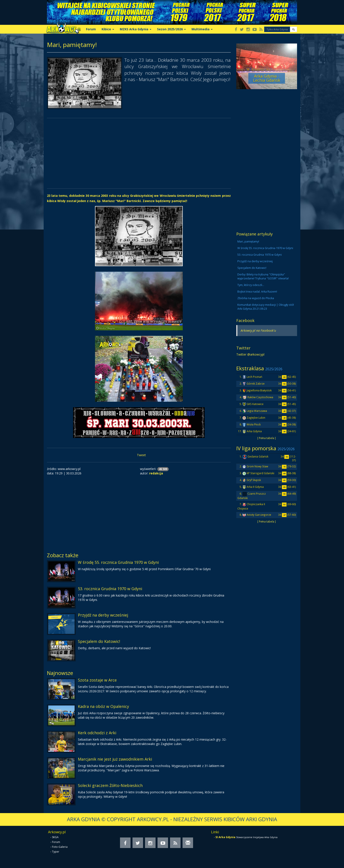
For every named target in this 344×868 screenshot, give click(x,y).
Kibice (108, 29)
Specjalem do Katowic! (99, 641)
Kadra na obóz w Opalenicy (103, 706)
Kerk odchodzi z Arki (97, 733)
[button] (293, 29)
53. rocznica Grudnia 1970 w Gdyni (110, 589)
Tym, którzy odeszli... (251, 285)
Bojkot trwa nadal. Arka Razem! (257, 292)
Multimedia (202, 29)
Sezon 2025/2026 (171, 29)
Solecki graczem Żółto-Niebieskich (110, 785)
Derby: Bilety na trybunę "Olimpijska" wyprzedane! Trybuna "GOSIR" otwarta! (263, 276)
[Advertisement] (139, 153)
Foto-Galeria (60, 847)
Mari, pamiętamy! (248, 241)
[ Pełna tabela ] (267, 438)
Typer (56, 852)
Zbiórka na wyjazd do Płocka (256, 298)
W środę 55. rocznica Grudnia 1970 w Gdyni (118, 562)
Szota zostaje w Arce (97, 680)
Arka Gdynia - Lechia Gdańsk (267, 78)
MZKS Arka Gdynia (136, 29)
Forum (91, 29)
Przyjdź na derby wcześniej (103, 615)
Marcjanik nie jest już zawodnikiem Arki (115, 759)
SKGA (55, 837)
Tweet (141, 455)
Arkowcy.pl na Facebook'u (258, 330)
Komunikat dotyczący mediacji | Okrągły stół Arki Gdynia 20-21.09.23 (266, 307)
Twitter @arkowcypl (250, 354)
